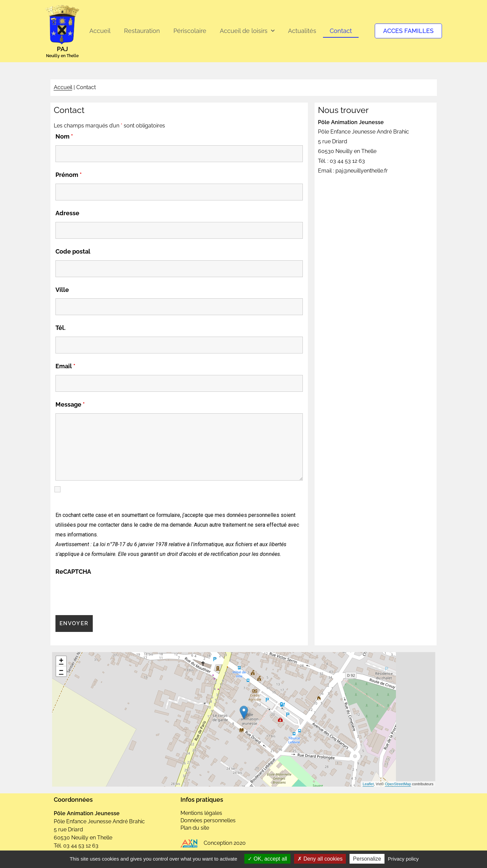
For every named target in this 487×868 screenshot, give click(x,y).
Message (70, 404)
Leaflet (368, 784)
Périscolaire (190, 31)
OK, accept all (267, 859)
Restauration (142, 31)
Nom (64, 136)
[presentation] (107, 594)
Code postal (73, 251)
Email (65, 366)
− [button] (61, 671)
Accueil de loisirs (247, 31)
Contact (341, 31)
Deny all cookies (320, 859)
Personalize (367, 859)
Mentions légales (201, 813)
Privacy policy (403, 859)
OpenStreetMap (398, 784)
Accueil (100, 31)
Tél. (60, 328)
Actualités (302, 31)
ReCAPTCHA (73, 572)
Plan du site (195, 828)
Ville (62, 290)
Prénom (69, 175)
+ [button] (61, 661)
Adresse (67, 213)
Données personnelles (208, 820)
